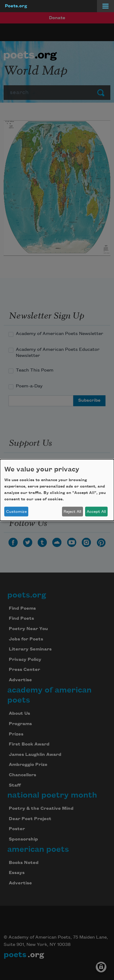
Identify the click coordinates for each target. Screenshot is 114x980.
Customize (16, 512)
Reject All (72, 512)
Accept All (96, 512)
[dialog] (57, 490)
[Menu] (105, 6)
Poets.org (16, 6)
